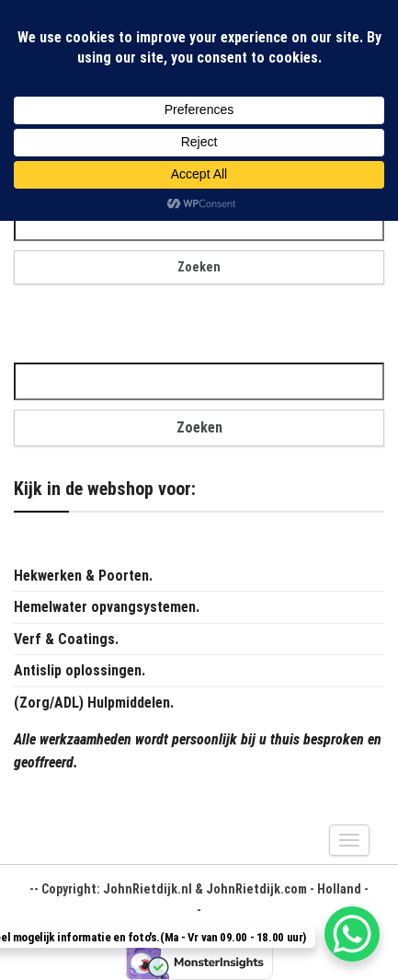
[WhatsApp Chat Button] (352, 934)
